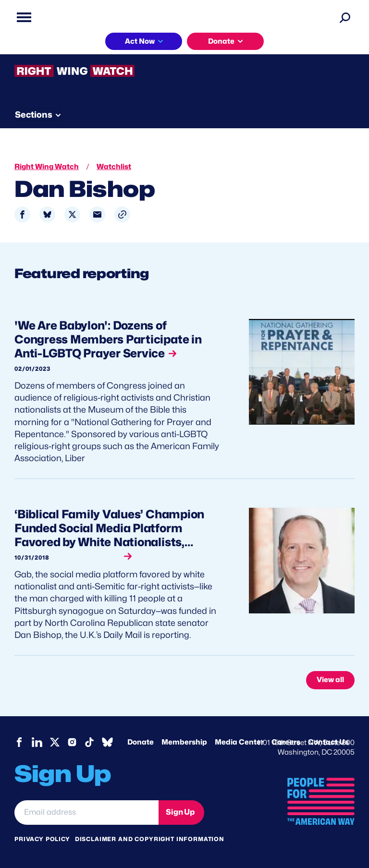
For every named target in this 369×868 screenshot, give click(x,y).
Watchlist (114, 167)
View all (330, 680)
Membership (184, 742)
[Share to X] (72, 214)
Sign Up (180, 812)
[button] (122, 214)
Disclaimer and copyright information (150, 839)
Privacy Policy (42, 839)
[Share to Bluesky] (47, 214)
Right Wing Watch (47, 167)
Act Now (140, 41)
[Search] (345, 17)
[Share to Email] (97, 214)
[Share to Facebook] (22, 214)
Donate (221, 41)
